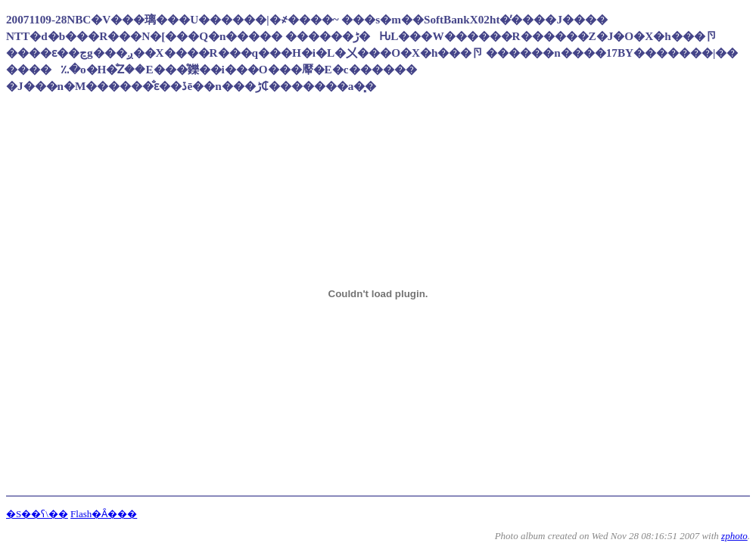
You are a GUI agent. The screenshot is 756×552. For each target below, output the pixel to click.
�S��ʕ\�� (37, 514)
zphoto (734, 536)
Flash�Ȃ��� (104, 514)
